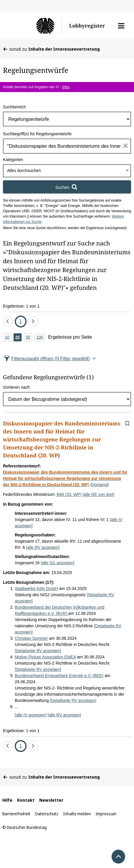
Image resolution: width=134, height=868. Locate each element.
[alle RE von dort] (98, 494)
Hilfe (7, 800)
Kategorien (13, 160)
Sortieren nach (16, 387)
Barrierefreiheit (16, 814)
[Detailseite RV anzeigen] (38, 651)
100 (41, 338)
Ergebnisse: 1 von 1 (21, 306)
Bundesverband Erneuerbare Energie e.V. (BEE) (59, 676)
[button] (121, 26)
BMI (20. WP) (69, 494)
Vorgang (99, 485)
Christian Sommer (31, 638)
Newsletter (51, 800)
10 (8, 338)
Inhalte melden (77, 814)
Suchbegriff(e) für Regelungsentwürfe (37, 134)
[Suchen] (67, 187)
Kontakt (26, 800)
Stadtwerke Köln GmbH (36, 589)
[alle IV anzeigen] (31, 715)
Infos (66, 87)
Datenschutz (47, 814)
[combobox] (67, 171)
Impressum (106, 814)
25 (19, 338)
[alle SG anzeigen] (58, 563)
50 (29, 338)
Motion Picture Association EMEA (45, 657)
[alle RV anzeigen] (43, 547)
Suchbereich (14, 107)
